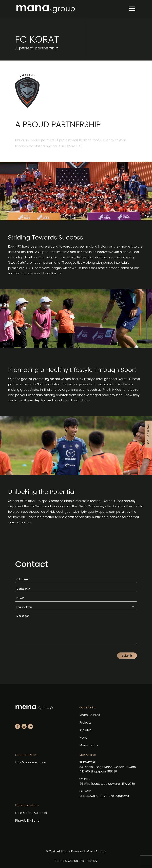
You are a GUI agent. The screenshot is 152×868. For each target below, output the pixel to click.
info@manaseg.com (31, 762)
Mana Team (89, 745)
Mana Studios (90, 715)
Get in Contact (148, 434)
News (83, 738)
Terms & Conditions (69, 861)
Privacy (92, 861)
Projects (85, 722)
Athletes (85, 730)
